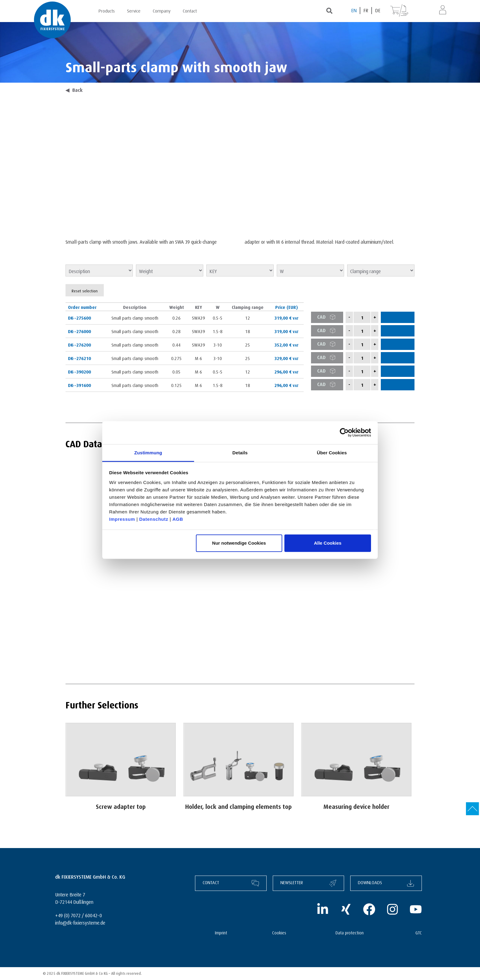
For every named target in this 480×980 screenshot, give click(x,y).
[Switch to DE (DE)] (378, 11)
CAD (328, 317)
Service (134, 10)
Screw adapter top (121, 806)
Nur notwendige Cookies (239, 543)
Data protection (350, 932)
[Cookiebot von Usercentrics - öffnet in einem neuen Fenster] (344, 433)
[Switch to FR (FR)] (366, 11)
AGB (178, 519)
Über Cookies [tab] (332, 452)
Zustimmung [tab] (148, 452)
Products (107, 10)
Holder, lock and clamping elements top (238, 806)
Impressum (122, 519)
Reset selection (85, 290)
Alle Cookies (328, 543)
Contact (190, 10)
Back (74, 89)
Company (162, 10)
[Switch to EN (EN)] (354, 11)
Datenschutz (154, 519)
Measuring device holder (356, 806)
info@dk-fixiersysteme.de (80, 922)
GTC (419, 932)
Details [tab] (240, 452)
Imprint (221, 932)
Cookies (279, 932)
